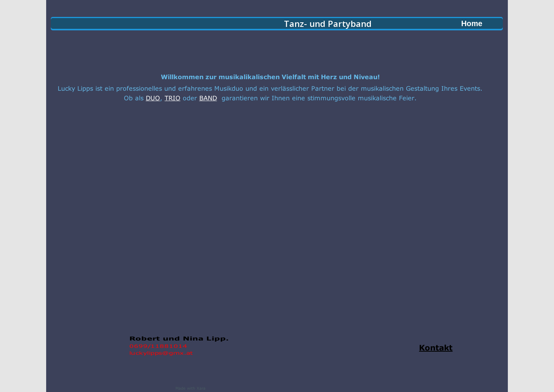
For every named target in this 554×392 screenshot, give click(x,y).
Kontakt (436, 346)
